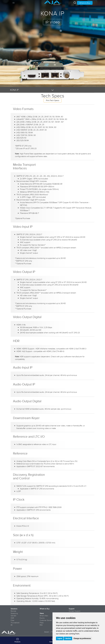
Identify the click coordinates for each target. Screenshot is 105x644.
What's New (44, 616)
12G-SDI (13, 616)
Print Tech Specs (53, 100)
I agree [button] (60, 638)
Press (42, 623)
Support (72, 609)
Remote (13, 611)
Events (42, 618)
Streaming (14, 613)
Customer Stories (46, 620)
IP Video (52, 22)
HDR (12, 618)
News (42, 613)
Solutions (14, 609)
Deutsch (47, 632)
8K (12, 625)
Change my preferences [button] (82, 638)
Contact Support (75, 611)
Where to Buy (85, 3)
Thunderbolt (15, 623)
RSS (41, 625)
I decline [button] (68, 638)
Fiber (12, 620)
